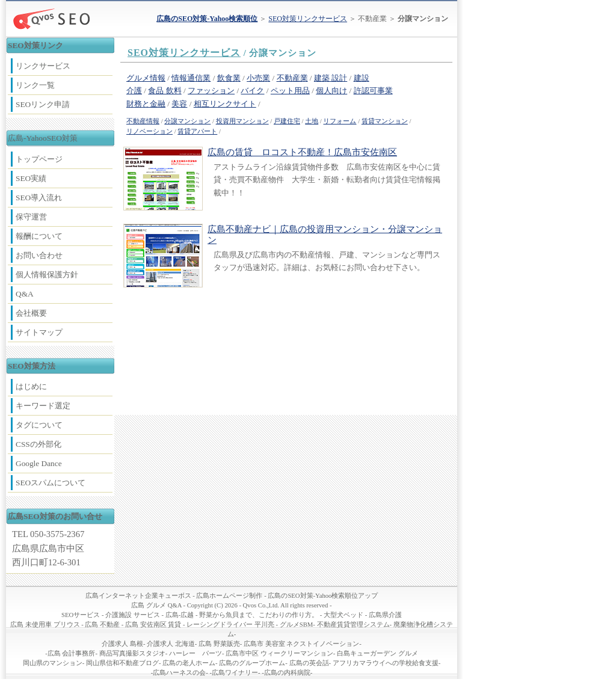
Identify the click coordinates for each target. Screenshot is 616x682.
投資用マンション (242, 121)
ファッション (211, 91)
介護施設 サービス (133, 615)
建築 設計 (331, 78)
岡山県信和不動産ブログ (122, 663)
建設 (362, 78)
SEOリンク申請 (43, 104)
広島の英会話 (309, 663)
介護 (134, 91)
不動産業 (292, 78)
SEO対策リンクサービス (308, 19)
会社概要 (31, 313)
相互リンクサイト (225, 104)
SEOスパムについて (51, 483)
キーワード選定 (43, 406)
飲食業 (229, 78)
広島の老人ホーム (189, 663)
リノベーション (149, 131)
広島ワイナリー (235, 673)
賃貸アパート (197, 131)
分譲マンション (187, 121)
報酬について (39, 236)
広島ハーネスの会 (179, 673)
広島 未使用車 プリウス (45, 625)
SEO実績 (31, 178)
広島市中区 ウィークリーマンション (279, 653)
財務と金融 (146, 104)
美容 (179, 104)
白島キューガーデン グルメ (377, 653)
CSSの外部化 (38, 444)
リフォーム (340, 121)
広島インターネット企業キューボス (138, 596)
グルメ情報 (146, 78)
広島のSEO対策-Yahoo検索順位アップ (323, 596)
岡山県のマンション (53, 663)
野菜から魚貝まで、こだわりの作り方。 (259, 615)
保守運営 (31, 217)
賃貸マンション (385, 121)
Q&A (25, 294)
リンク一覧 (35, 85)
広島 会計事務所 (72, 653)
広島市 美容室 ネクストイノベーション (301, 644)
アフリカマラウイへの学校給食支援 (386, 663)
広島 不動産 (102, 625)
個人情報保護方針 (47, 275)
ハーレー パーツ (196, 653)
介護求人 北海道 (171, 644)
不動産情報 (143, 121)
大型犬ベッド (343, 615)
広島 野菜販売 (219, 644)
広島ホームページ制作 (229, 596)
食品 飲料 (165, 91)
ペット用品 (290, 91)
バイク (252, 91)
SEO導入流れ (39, 198)
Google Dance (39, 463)
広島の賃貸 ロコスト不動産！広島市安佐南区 (302, 152)
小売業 (258, 78)
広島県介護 (385, 615)
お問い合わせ (39, 255)
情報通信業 (191, 78)
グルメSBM (297, 625)
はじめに (31, 386)
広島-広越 (180, 615)
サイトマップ (39, 332)
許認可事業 (373, 91)
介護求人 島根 (122, 644)
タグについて (39, 425)
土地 (312, 121)
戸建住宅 (287, 121)
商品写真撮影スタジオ (132, 653)
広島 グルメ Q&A (156, 605)
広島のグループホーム (252, 663)
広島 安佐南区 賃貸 (153, 625)
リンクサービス (43, 66)
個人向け (331, 91)
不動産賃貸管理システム (353, 625)
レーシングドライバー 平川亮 (230, 625)
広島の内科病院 (287, 673)
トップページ (39, 159)
